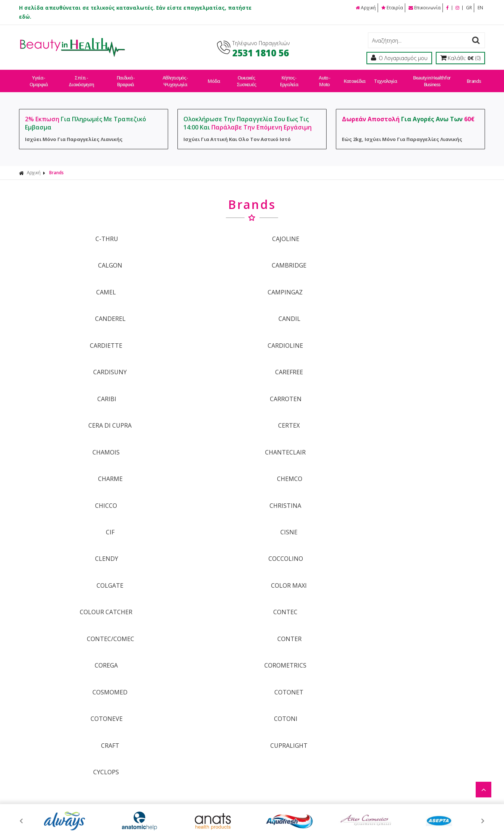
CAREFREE (429, 282)
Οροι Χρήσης (317, 677)
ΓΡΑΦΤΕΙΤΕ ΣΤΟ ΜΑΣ (254, 570)
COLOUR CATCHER (75, 407)
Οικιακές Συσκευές (246, 78)
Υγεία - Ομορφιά (39, 78)
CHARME (311, 332)
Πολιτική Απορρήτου (233, 743)
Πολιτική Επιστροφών (235, 717)
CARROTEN (193, 307)
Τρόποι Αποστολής (231, 704)
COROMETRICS (193, 432)
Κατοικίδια (354, 78)
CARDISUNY (311, 282)
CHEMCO (428, 332)
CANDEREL (311, 257)
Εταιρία (393, 8)
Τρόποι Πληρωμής (230, 691)
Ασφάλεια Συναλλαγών (330, 691)
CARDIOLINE (193, 282)
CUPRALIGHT (428, 457)
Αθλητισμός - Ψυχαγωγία (176, 78)
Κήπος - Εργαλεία (289, 78)
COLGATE (311, 382)
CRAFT (311, 457)
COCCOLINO (193, 382)
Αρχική (366, 8)
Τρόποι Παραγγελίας (233, 677)
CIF (311, 357)
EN (480, 8)
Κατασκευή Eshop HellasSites (307, 809)
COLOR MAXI (428, 382)
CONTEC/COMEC (311, 407)
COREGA (76, 432)
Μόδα (214, 78)
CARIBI (75, 307)
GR (469, 8)
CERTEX (428, 307)
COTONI (193, 457)
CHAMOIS (75, 332)
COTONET (428, 432)
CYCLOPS (75, 482)
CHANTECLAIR (193, 332)
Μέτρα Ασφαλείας (323, 717)
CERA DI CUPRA (311, 307)
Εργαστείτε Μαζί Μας (327, 704)
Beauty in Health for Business (430, 78)
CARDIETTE (75, 282)
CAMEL (75, 257)
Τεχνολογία (384, 78)
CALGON (311, 232)
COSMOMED (311, 432)
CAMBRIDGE (429, 232)
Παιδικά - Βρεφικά (126, 78)
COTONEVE (76, 457)
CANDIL (429, 257)
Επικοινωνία (425, 8)
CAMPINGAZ (193, 257)
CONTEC (193, 407)
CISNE (428, 357)
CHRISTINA (193, 357)
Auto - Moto (324, 78)
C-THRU (75, 232)
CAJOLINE (193, 232)
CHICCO (75, 357)
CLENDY (76, 382)
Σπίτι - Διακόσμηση (82, 78)
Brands (471, 78)
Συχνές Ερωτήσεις (230, 730)
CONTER (429, 407)
